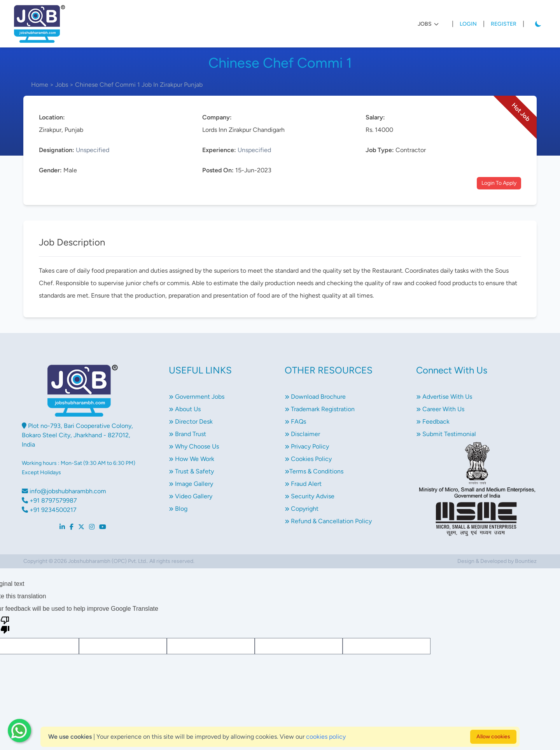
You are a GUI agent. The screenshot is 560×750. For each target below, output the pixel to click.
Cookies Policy (308, 459)
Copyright (302, 509)
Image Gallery (191, 484)
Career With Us (440, 409)
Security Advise (310, 496)
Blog (178, 509)
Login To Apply (499, 183)
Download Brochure (315, 397)
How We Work (192, 459)
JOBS (429, 24)
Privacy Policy (307, 446)
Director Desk (191, 421)
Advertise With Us (444, 397)
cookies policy (326, 737)
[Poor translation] (5, 624)
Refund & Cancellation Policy (328, 521)
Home (40, 85)
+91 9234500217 (49, 510)
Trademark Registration (320, 409)
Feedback (433, 421)
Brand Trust (187, 434)
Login (468, 24)
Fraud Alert (303, 484)
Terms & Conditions (314, 471)
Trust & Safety (191, 471)
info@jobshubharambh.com (64, 491)
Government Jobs (197, 397)
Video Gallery (191, 496)
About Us (185, 409)
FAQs (295, 421)
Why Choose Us (194, 446)
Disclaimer (302, 434)
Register (504, 24)
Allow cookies (493, 737)
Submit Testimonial (446, 434)
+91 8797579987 (49, 500)
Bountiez (526, 561)
